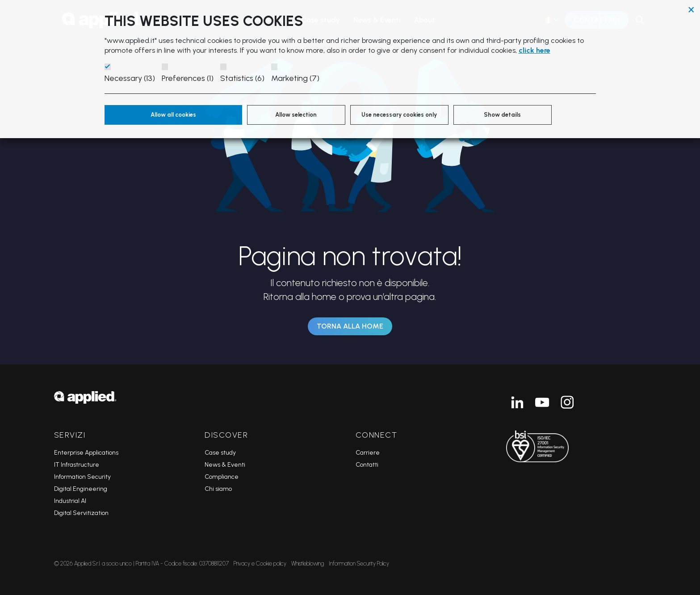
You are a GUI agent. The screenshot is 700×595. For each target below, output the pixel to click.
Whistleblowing (308, 563)
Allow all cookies (173, 115)
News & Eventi (225, 465)
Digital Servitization (81, 513)
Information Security (82, 477)
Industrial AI (70, 501)
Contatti (367, 465)
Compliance (222, 477)
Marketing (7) (295, 78)
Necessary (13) (130, 78)
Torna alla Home (350, 326)
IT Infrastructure (77, 465)
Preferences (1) (188, 78)
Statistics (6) (242, 78)
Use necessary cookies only (399, 115)
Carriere (368, 453)
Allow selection (296, 115)
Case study (220, 453)
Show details (502, 115)
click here (534, 50)
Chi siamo (218, 489)
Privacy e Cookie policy (260, 563)
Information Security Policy (359, 563)
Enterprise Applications (86, 453)
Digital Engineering (81, 489)
